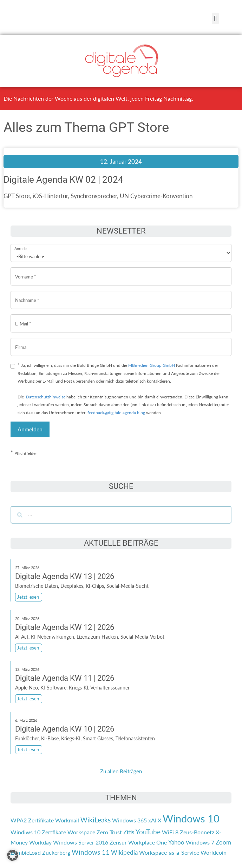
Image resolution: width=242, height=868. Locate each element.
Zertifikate (41, 820)
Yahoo (176, 842)
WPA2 (19, 820)
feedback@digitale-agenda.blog (116, 413)
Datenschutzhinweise (46, 397)
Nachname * (27, 295)
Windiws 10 (25, 832)
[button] (215, 18)
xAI (152, 820)
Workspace (81, 832)
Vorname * (26, 271)
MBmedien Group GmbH (152, 365)
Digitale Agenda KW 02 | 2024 (63, 180)
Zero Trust (109, 832)
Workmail (67, 820)
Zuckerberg (56, 852)
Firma (21, 342)
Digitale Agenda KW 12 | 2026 (65, 627)
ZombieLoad (26, 852)
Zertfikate (54, 832)
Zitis (129, 832)
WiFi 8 (170, 832)
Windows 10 (191, 818)
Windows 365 (129, 820)
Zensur (118, 842)
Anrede (21, 244)
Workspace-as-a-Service (169, 852)
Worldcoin (214, 852)
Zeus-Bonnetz (197, 832)
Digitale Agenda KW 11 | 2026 (65, 678)
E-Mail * (23, 318)
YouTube (148, 832)
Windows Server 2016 (81, 842)
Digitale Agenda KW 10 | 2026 (65, 729)
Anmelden (30, 429)
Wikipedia (124, 852)
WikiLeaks (96, 820)
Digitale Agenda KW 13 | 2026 (65, 576)
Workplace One (148, 842)
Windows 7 (200, 842)
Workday (40, 842)
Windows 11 (91, 852)
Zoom (223, 842)
